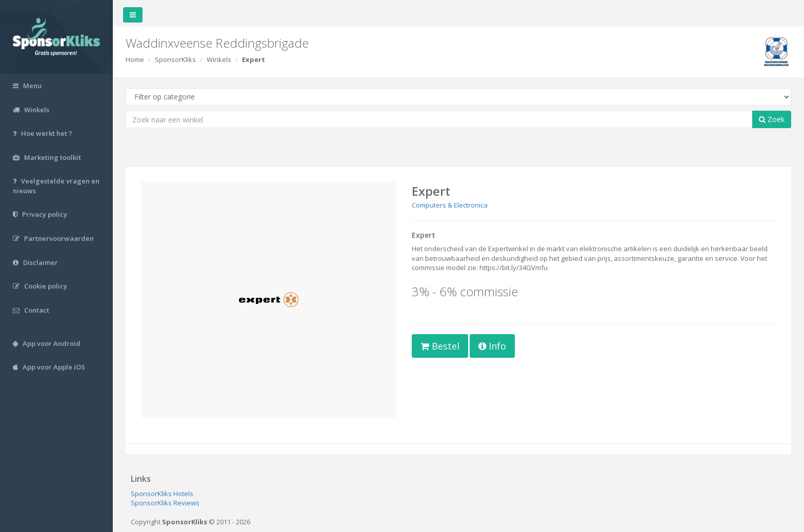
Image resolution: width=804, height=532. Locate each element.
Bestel (440, 346)
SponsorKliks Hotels (162, 494)
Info (492, 346)
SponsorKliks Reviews (165, 503)
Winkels (219, 59)
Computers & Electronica (450, 205)
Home (135, 59)
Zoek (772, 119)
